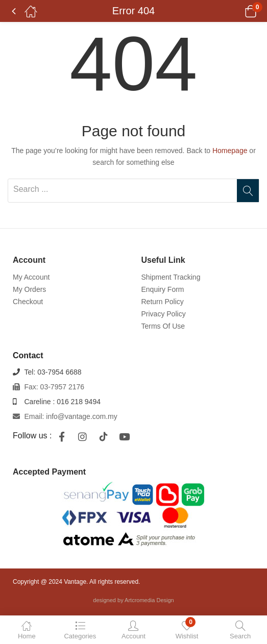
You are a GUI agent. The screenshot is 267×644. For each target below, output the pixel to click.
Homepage (230, 151)
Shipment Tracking (171, 277)
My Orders (29, 289)
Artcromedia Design (149, 600)
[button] (238, 11)
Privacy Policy (164, 314)
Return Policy (163, 302)
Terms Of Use (163, 326)
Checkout (28, 302)
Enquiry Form (163, 289)
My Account (31, 277)
